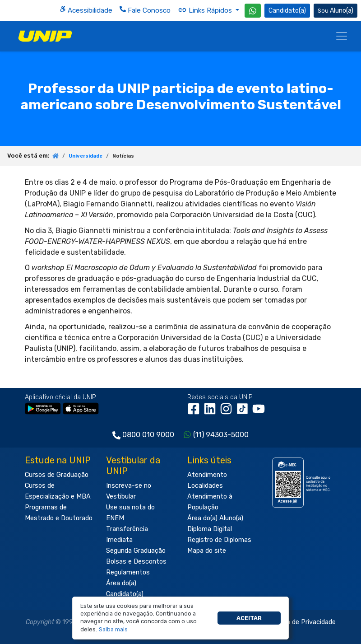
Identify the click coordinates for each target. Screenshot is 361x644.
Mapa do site (207, 551)
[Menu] (342, 36)
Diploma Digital (210, 529)
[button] (113, 630)
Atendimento (207, 475)
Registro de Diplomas (219, 540)
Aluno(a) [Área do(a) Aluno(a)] (336, 11)
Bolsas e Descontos (136, 562)
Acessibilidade (86, 10)
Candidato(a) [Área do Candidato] (287, 11)
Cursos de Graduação (57, 475)
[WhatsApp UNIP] (253, 11)
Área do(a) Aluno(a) (215, 518)
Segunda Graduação (136, 551)
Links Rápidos (206, 10)
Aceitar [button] (249, 618)
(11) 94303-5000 (221, 435)
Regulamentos (128, 572)
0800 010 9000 (148, 435)
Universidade (86, 156)
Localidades (205, 486)
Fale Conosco (145, 10)
